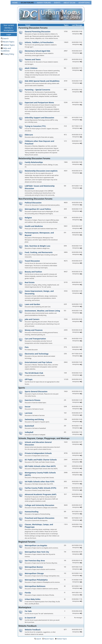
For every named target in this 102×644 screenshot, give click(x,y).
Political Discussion (33, 203)
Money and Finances (34, 330)
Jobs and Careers (32, 319)
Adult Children (31, 68)
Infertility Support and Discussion (39, 118)
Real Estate (30, 282)
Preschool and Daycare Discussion (40, 518)
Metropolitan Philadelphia (36, 580)
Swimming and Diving (34, 419)
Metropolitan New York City (37, 552)
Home (15, 3)
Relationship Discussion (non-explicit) (41, 171)
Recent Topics (9, 42)
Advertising (84, 3)
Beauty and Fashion (33, 272)
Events (57, 3)
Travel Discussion (32, 261)
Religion (28, 218)
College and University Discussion (39, 505)
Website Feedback (33, 630)
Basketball (29, 426)
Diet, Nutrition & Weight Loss (38, 246)
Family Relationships (34, 162)
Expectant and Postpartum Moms (39, 102)
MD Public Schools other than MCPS (40, 466)
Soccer (28, 407)
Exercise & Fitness (32, 400)
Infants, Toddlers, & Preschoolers (39, 42)
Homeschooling (32, 512)
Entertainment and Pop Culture (38, 362)
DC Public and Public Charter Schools (41, 460)
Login (9, 34)
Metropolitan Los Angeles (36, 545)
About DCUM (69, 3)
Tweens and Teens (33, 59)
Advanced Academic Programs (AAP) (41, 494)
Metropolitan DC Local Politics (38, 209)
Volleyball (29, 432)
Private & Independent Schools (38, 453)
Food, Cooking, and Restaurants (39, 252)
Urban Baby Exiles (32, 599)
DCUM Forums (27, 3)
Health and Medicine (34, 226)
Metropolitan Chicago (34, 573)
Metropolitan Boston (34, 567)
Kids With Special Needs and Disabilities (42, 81)
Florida (28, 593)
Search (6, 38)
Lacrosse (29, 413)
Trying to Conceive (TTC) (35, 126)
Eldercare (29, 135)
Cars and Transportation (35, 339)
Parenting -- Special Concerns (37, 90)
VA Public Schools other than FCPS (40, 482)
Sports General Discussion (36, 391)
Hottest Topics (9, 45)
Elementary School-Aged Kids (37, 51)
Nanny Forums (44, 3)
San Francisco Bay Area (35, 561)
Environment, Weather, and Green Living (42, 311)
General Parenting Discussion (38, 32)
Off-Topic (29, 379)
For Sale (28, 611)
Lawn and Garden (32, 304)
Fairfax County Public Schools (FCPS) (40, 488)
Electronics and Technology (37, 354)
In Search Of (30, 618)
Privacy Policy (9, 54)
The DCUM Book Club (34, 373)
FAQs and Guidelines (6, 50)
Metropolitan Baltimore (35, 586)
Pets (27, 347)
